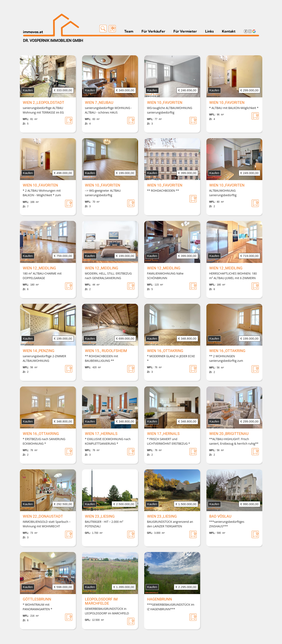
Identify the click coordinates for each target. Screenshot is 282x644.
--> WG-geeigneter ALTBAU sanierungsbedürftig (103, 193)
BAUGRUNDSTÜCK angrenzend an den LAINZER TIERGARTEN (170, 524)
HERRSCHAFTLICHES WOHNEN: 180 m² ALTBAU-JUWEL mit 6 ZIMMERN (233, 276)
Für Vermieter (185, 31)
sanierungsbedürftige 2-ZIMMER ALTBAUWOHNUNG (44, 358)
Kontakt (229, 31)
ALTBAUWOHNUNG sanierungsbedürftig (223, 193)
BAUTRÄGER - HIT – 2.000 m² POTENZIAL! (104, 524)
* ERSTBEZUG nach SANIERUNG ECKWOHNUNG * (44, 441)
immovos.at (33, 32)
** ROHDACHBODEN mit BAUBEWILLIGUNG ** (102, 358)
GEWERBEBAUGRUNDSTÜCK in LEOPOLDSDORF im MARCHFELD (107, 611)
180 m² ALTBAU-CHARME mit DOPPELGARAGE (42, 276)
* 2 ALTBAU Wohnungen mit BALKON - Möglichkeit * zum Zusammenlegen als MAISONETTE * (47, 193)
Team (129, 31)
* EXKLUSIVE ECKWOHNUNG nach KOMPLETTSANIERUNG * (108, 441)
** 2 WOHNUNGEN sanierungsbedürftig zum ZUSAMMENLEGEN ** (226, 359)
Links (209, 31)
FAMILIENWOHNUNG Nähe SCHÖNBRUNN (165, 276)
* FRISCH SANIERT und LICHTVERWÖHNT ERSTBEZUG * (169, 441)
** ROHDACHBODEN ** (163, 191)
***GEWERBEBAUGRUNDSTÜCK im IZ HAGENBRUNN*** (171, 607)
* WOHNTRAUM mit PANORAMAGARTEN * (38, 607)
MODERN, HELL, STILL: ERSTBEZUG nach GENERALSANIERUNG (108, 276)
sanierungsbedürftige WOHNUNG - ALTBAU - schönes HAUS (108, 110)
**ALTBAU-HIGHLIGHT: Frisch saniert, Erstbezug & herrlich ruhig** (234, 441)
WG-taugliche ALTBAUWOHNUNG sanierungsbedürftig (170, 110)
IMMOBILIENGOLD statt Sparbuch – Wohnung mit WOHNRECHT (47, 524)
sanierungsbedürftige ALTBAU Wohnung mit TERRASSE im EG (43, 110)
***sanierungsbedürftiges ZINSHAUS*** (227, 524)
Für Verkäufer (153, 31)
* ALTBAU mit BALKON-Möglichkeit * (234, 108)
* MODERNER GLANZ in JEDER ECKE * (171, 358)
